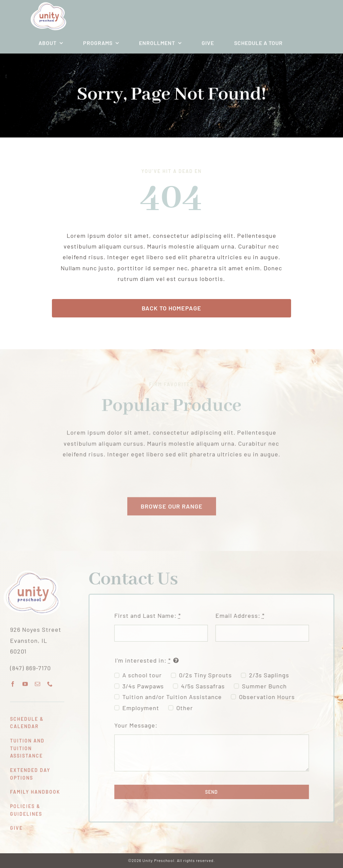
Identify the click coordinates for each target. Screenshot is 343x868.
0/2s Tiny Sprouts (208, 675)
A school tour (145, 675)
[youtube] (25, 681)
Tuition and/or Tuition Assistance (175, 697)
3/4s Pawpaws (146, 686)
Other (187, 708)
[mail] (38, 681)
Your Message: (139, 725)
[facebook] (13, 681)
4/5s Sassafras (205, 686)
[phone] (50, 681)
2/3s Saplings (272, 675)
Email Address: (243, 615)
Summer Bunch (267, 686)
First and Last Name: (150, 615)
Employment (143, 708)
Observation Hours (269, 697)
